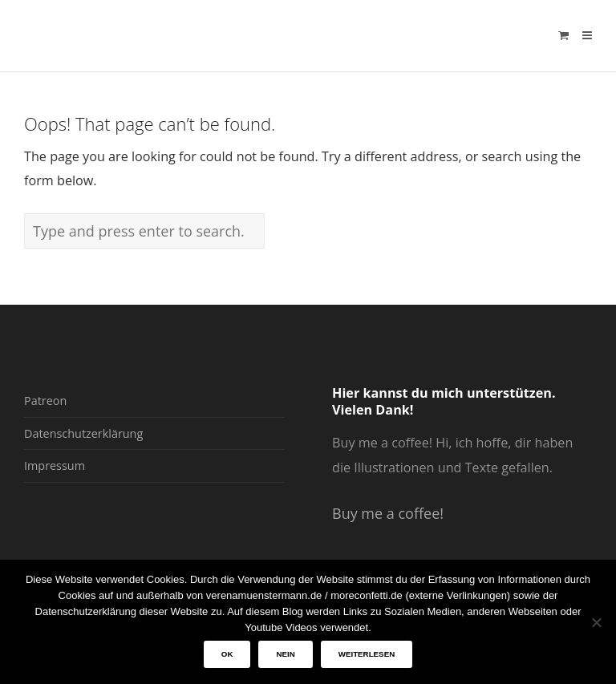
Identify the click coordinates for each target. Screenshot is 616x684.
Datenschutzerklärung (83, 433)
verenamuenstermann (177, 35)
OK (227, 654)
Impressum (55, 465)
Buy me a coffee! (388, 513)
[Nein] (596, 622)
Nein (285, 654)
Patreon (45, 401)
